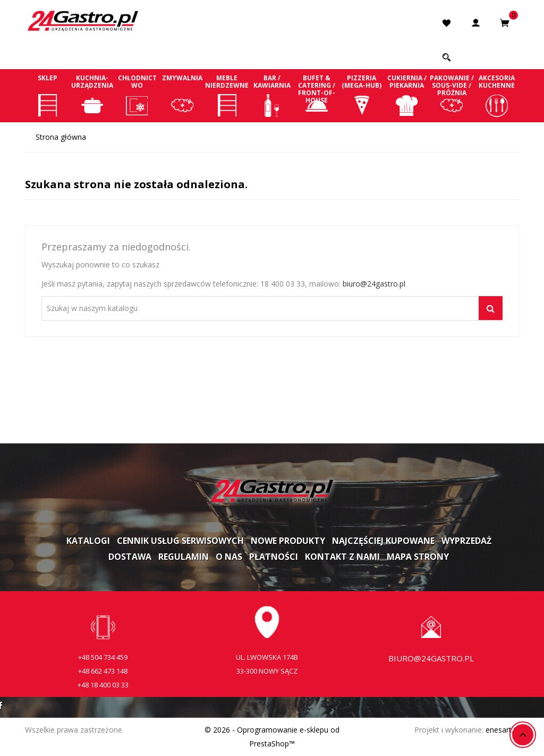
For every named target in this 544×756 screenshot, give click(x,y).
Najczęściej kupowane (383, 541)
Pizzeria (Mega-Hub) (362, 95)
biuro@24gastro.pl (374, 284)
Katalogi (88, 541)
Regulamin (184, 557)
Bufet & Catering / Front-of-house (317, 95)
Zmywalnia (182, 95)
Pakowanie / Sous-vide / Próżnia (452, 95)
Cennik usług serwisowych (180, 541)
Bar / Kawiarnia (272, 95)
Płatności (274, 557)
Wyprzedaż (466, 541)
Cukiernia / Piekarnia (407, 95)
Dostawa (130, 557)
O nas (229, 557)
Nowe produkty (288, 541)
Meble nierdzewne (227, 95)
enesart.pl (502, 730)
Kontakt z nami (342, 557)
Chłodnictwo (137, 95)
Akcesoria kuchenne (496, 95)
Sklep (48, 95)
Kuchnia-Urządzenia (93, 95)
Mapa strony (418, 557)
